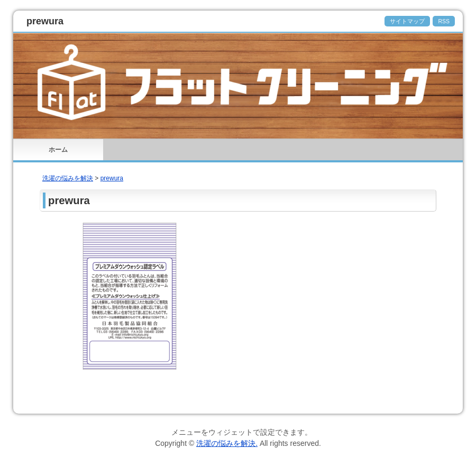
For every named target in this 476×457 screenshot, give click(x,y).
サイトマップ (407, 21)
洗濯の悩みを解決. (227, 443)
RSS (444, 21)
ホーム (58, 150)
